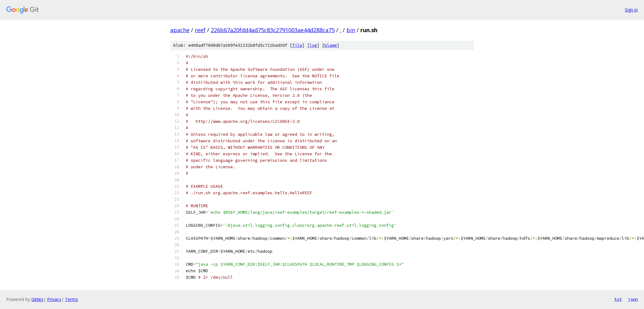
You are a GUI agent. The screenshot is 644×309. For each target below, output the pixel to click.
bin (351, 30)
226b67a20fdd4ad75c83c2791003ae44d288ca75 (273, 30)
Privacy (54, 299)
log (313, 45)
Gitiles (37, 299)
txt (618, 299)
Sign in (631, 10)
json (633, 299)
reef (200, 30)
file (297, 45)
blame (331, 45)
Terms (72, 299)
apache (180, 30)
